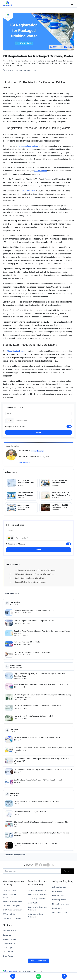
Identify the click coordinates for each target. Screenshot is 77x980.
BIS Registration (58, 896)
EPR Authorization (9, 914)
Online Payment (9, 956)
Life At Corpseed (9, 948)
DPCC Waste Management (13, 910)
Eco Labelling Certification (37, 899)
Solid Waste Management (12, 906)
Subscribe (67, 871)
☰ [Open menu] (72, 4)
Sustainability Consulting (12, 918)
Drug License (57, 908)
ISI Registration (58, 891)
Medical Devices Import (61, 904)
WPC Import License (60, 912)
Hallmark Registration (60, 887)
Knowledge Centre (9, 939)
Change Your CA (9, 943)
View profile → (24, 462)
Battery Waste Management (13, 901)
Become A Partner (9, 931)
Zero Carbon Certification (37, 890)
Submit (38, 432)
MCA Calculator (8, 952)
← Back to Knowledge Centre (14, 855)
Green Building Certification (37, 894)
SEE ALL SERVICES (38, 961)
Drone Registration (59, 900)
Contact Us (7, 935)
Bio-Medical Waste (10, 890)
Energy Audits (33, 903)
